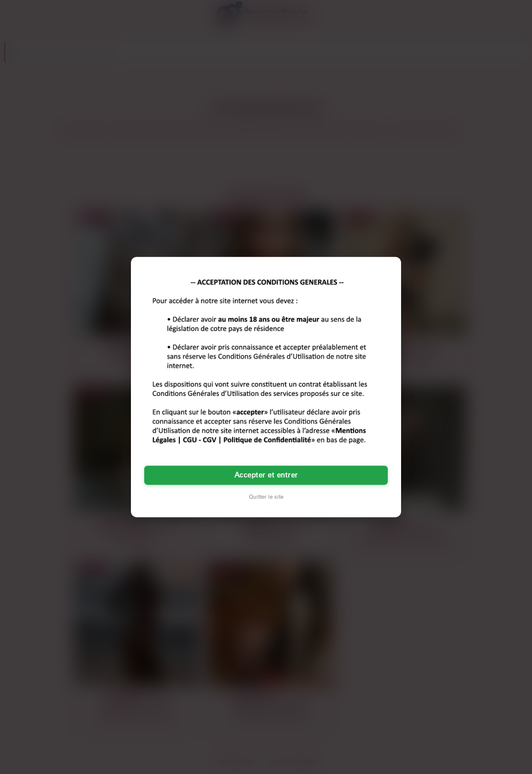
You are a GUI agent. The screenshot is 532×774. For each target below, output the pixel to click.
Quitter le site (266, 497)
